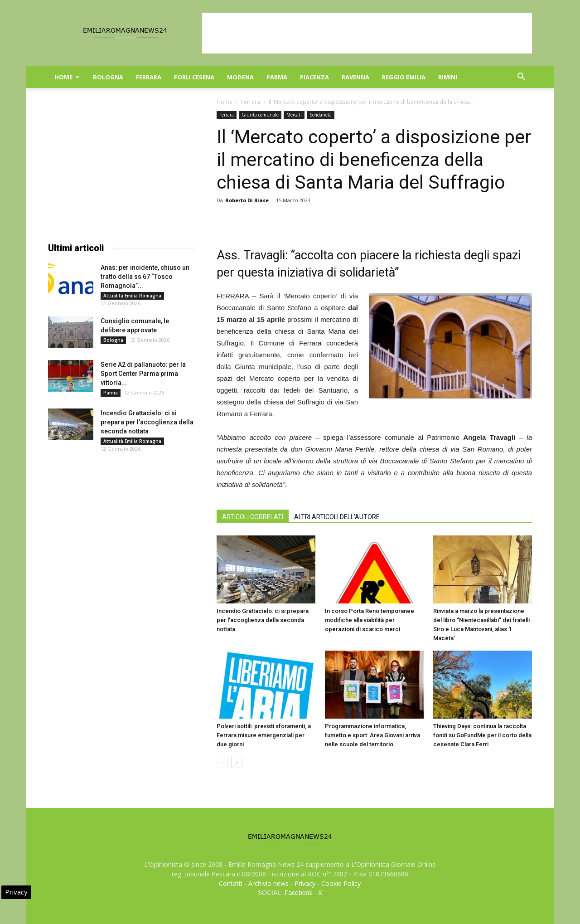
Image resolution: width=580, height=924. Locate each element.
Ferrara (149, 77)
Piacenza (314, 77)
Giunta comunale (260, 115)
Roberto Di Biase (247, 200)
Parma (277, 77)
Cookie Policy (341, 883)
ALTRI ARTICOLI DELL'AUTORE (337, 517)
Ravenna (355, 77)
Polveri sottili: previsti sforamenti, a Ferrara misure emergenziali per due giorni (264, 735)
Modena (240, 77)
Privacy (305, 883)
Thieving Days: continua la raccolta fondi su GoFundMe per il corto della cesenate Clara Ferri (482, 735)
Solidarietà (321, 115)
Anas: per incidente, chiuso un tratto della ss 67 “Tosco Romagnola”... (145, 277)
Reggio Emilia (404, 77)
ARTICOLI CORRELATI (253, 517)
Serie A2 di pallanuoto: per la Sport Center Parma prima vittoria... (143, 374)
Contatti (231, 883)
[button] (521, 78)
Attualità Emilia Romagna (132, 296)
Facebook (298, 893)
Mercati (294, 115)
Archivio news (268, 883)
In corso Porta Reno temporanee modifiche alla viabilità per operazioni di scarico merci (370, 620)
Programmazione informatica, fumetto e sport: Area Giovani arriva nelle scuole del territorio (372, 735)
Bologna (108, 77)
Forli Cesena (194, 77)
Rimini (448, 77)
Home (67, 77)
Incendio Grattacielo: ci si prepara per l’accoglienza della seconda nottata (263, 620)
